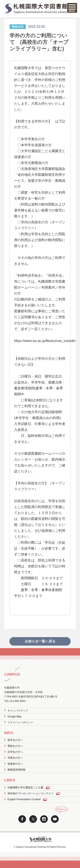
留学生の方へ (15, 740)
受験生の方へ (15, 746)
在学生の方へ (15, 752)
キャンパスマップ (18, 711)
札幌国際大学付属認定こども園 (25, 787)
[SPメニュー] (72, 8)
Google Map (14, 717)
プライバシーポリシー (20, 722)
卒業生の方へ (15, 758)
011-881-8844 (18, 701)
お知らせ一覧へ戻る (40, 646)
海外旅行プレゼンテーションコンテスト (31, 793)
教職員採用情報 (16, 770)
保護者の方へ (15, 764)
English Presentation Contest (24, 799)
